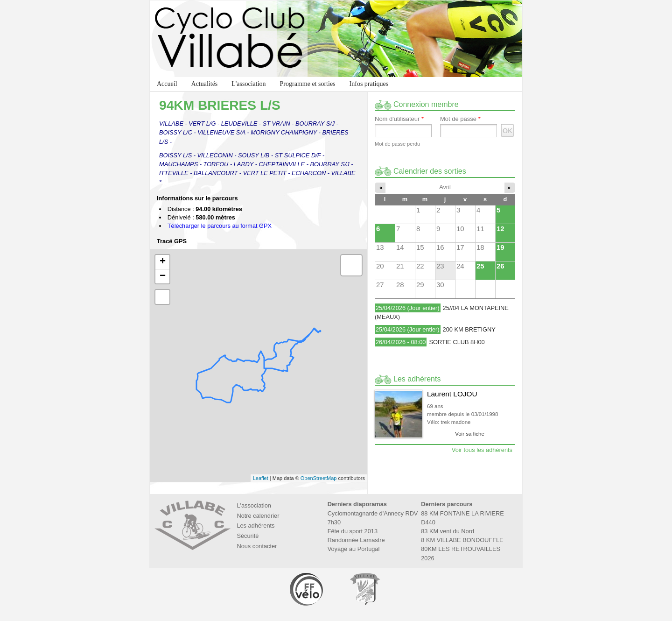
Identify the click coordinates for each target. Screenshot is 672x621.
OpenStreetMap (319, 478)
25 (480, 266)
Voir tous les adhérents (482, 450)
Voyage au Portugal (354, 549)
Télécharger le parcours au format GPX (220, 226)
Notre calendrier (258, 516)
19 (500, 247)
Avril (445, 187)
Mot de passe (460, 119)
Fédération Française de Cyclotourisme (307, 589)
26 (500, 266)
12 (500, 229)
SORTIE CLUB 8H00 (457, 342)
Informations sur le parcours (197, 199)
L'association (248, 84)
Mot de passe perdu (397, 144)
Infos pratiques (369, 84)
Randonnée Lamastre (356, 540)
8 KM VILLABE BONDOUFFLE (462, 540)
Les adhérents (255, 526)
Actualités (205, 84)
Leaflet (261, 478)
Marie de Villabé (365, 589)
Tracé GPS (172, 242)
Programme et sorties (308, 84)
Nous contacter (257, 546)
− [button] (163, 276)
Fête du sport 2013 (353, 531)
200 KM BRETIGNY (469, 329)
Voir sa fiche (470, 434)
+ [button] (163, 262)
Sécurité (248, 536)
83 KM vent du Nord (448, 531)
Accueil (167, 84)
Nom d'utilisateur (399, 119)
